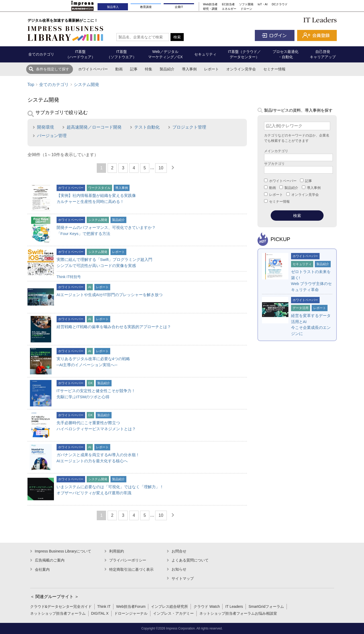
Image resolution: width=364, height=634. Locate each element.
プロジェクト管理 (189, 127)
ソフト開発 (246, 4)
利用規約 (117, 551)
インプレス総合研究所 (169, 606)
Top (31, 85)
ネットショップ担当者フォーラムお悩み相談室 (238, 613)
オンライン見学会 (241, 69)
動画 (119, 69)
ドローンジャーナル (131, 613)
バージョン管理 (52, 136)
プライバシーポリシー (128, 560)
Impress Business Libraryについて (63, 551)
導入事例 (189, 69)
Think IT (104, 606)
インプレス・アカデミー (173, 613)
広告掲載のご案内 (50, 560)
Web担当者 (210, 4)
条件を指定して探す (53, 69)
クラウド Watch (207, 606)
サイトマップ (183, 578)
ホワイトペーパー (93, 69)
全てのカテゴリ (54, 85)
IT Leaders (234, 606)
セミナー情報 (274, 69)
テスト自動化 (147, 127)
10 (161, 168)
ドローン (246, 9)
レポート (211, 69)
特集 (149, 69)
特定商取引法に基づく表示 (131, 569)
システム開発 (86, 85)
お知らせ (179, 569)
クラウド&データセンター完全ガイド (61, 606)
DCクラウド (280, 4)
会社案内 (42, 569)
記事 (134, 69)
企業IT (179, 7)
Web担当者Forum (131, 606)
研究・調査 (210, 9)
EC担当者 (228, 4)
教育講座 (146, 7)
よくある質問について (190, 560)
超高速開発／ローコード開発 (94, 127)
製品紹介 (167, 69)
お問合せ (179, 551)
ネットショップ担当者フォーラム (58, 613)
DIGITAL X (100, 613)
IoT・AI (263, 4)
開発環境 (45, 127)
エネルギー (229, 9)
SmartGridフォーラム (266, 606)
